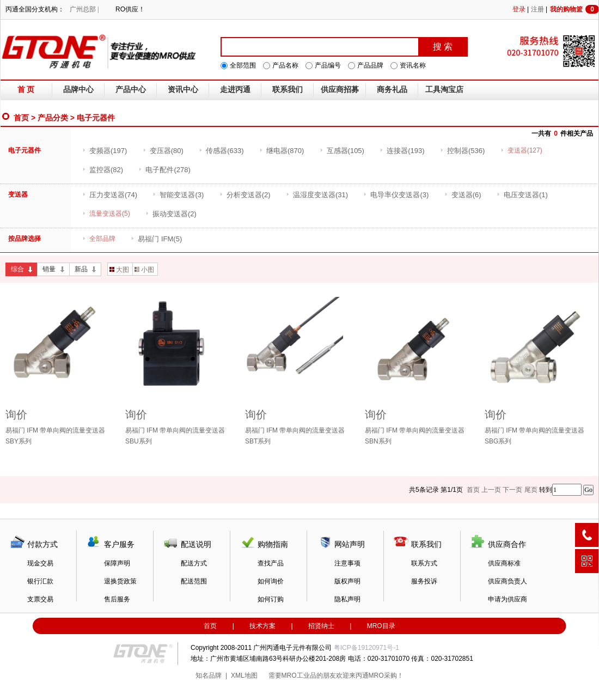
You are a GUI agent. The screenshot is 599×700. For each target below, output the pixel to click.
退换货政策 (120, 581)
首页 (21, 118)
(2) (245, 195)
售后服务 (117, 599)
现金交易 (40, 563)
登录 (519, 9)
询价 (16, 415)
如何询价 (271, 581)
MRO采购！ (386, 675)
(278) (164, 170)
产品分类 (53, 118)
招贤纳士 (321, 626)
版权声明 (347, 581)
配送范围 (194, 581)
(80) (163, 151)
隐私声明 (347, 599)
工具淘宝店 (444, 90)
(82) (103, 170)
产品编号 (328, 65)
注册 (537, 9)
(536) (462, 151)
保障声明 (117, 563)
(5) (156, 239)
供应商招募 (340, 90)
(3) (178, 195)
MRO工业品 (299, 675)
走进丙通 (235, 90)
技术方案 (262, 626)
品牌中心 (78, 90)
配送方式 (194, 563)
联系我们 (288, 90)
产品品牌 (370, 65)
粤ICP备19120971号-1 (366, 648)
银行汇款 (40, 581)
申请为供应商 (508, 599)
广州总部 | (84, 9)
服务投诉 (424, 581)
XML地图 (244, 675)
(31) (317, 195)
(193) (402, 151)
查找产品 (271, 563)
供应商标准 (504, 563)
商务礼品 (392, 90)
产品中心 (131, 90)
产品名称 (285, 65)
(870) (282, 151)
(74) (110, 195)
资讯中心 (183, 90)
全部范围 (243, 65)
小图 (144, 270)
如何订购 (271, 599)
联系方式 (424, 563)
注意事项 (347, 563)
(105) (342, 151)
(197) (105, 151)
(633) (221, 151)
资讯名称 (413, 65)
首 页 (26, 90)
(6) (463, 195)
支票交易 (40, 599)
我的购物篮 (574, 9)
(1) (522, 195)
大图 (119, 270)
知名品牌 (209, 675)
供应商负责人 (508, 581)
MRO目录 (381, 626)
